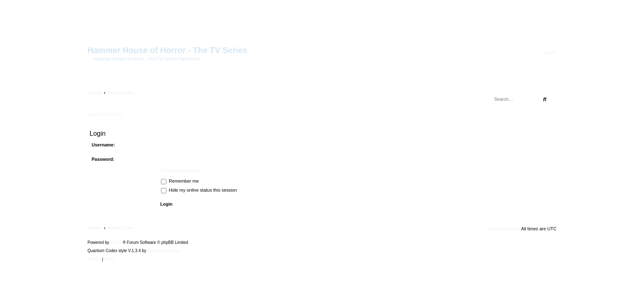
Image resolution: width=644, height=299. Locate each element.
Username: (103, 145)
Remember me (180, 181)
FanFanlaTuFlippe (164, 251)
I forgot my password (180, 170)
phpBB (117, 243)
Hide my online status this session (199, 190)
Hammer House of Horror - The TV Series (167, 50)
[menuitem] (549, 52)
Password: (103, 159)
